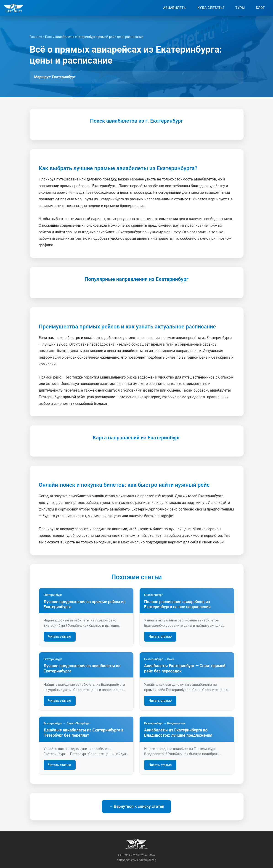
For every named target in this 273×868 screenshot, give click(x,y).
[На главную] (14, 8)
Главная (36, 37)
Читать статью (60, 637)
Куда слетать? (211, 8)
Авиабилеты (175, 8)
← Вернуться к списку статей (136, 806)
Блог (260, 8)
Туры (240, 8)
